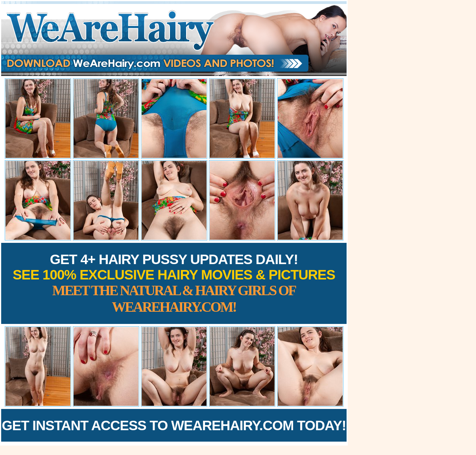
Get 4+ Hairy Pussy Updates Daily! (174, 283)
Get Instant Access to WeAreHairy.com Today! (174, 425)
